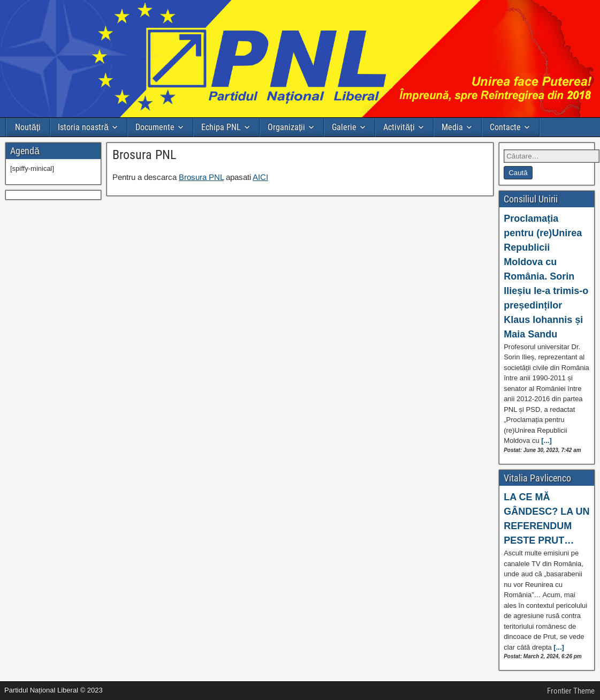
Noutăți (28, 127)
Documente (155, 127)
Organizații (286, 127)
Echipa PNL (221, 127)
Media (452, 127)
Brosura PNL (144, 155)
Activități (399, 127)
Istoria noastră (83, 127)
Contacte (505, 127)
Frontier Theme (571, 691)
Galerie (344, 127)
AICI (260, 177)
